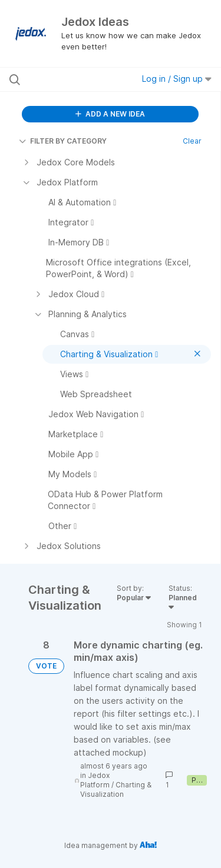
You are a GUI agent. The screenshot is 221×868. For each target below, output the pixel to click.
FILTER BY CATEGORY (63, 141)
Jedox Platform (95, 780)
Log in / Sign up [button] (177, 79)
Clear (192, 141)
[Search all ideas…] (70, 79)
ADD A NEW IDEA (110, 114)
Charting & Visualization (116, 789)
